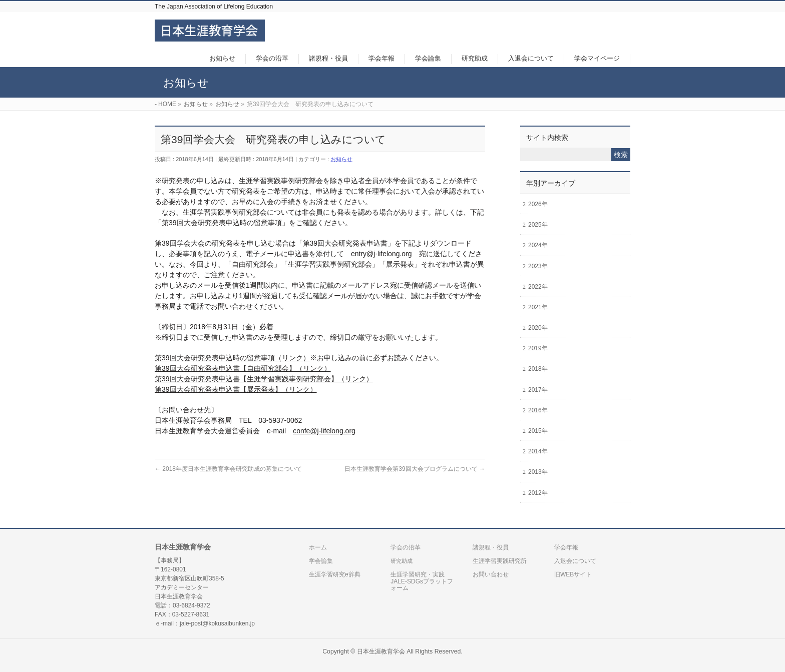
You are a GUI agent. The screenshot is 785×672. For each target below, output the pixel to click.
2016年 (538, 410)
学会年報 (566, 547)
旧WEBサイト (573, 574)
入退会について (575, 561)
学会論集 (321, 561)
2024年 (538, 245)
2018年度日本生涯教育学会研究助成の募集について (228, 469)
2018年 (538, 369)
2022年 (538, 287)
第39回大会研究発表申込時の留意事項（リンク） (232, 358)
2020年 (538, 328)
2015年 (538, 431)
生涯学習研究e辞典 (335, 574)
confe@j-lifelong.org (324, 431)
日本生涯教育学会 (381, 651)
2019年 (538, 348)
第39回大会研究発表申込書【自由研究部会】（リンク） (243, 368)
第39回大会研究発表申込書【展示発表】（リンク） (236, 389)
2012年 (538, 493)
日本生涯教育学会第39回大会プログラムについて (415, 469)
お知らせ (341, 159)
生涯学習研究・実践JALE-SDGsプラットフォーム (422, 581)
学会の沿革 (406, 547)
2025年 (538, 225)
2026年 (538, 204)
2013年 (538, 472)
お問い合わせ (491, 574)
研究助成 (402, 561)
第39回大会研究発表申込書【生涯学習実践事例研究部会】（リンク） (264, 379)
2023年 (538, 266)
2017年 (538, 390)
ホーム (318, 547)
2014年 (538, 451)
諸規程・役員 (491, 547)
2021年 (538, 307)
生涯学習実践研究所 (500, 561)
